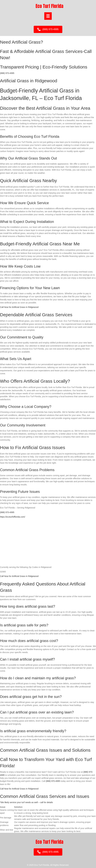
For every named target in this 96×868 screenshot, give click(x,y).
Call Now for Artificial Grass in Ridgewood (19, 307)
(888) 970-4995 (7, 73)
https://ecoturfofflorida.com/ (13, 517)
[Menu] (48, 16)
